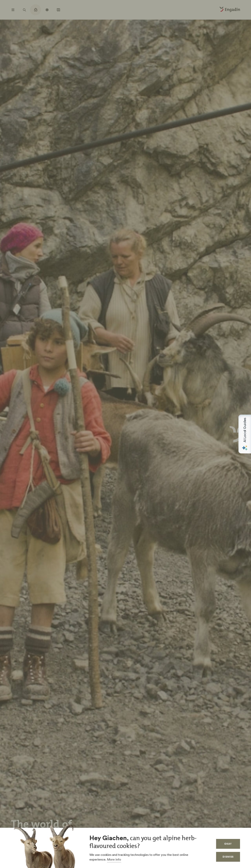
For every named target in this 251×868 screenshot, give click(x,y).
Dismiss (228, 857)
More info (114, 859)
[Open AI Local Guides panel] (245, 434)
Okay (228, 844)
